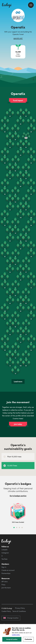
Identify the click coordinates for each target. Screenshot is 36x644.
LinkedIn (5, 550)
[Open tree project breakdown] (18, 52)
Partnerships (6, 573)
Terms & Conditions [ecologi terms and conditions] (19, 611)
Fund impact (18, 100)
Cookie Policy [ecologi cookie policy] (6, 611)
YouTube (4, 559)
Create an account (8, 570)
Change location (11, 618)
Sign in (4, 567)
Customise (28, 639)
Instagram (5, 553)
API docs (5, 582)
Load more (18, 382)
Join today (18, 424)
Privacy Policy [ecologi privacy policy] (20, 608)
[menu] (31, 5)
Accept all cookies (12, 639)
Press (3, 585)
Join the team (6, 588)
